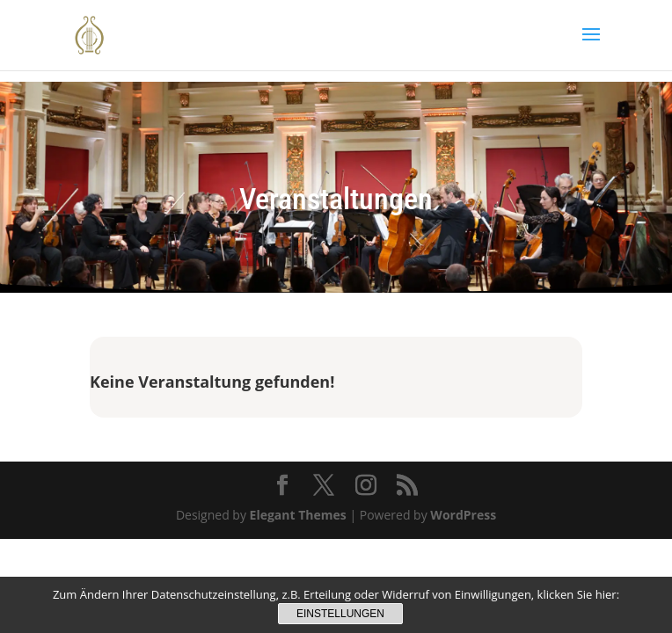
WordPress (463, 515)
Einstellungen (340, 614)
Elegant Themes (298, 515)
